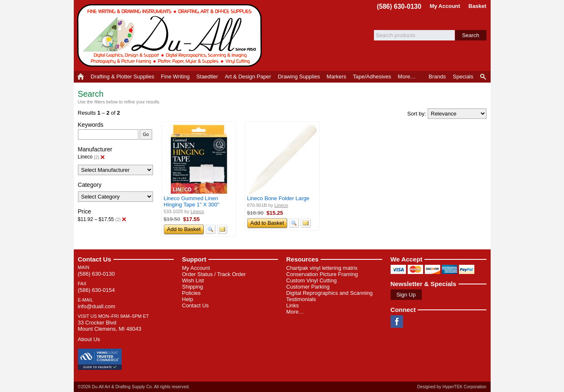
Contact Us (95, 259)
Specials (463, 77)
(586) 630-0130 (399, 6)
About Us (89, 339)
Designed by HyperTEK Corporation (452, 387)
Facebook (397, 322)
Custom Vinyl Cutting (312, 280)
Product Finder (484, 77)
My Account (445, 6)
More (407, 77)
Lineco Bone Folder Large (278, 198)
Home (81, 77)
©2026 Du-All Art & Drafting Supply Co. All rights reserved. (134, 387)
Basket (478, 6)
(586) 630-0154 (97, 290)
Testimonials (301, 299)
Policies (192, 293)
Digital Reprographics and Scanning (330, 293)
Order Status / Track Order (214, 274)
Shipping (193, 287)
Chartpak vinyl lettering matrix (322, 268)
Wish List (193, 280)
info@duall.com (97, 306)
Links (293, 305)
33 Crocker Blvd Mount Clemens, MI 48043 (110, 326)
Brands (437, 77)
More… (295, 312)
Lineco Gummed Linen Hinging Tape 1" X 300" (192, 201)
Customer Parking (308, 287)
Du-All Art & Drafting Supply (171, 35)
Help (188, 299)
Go (146, 134)
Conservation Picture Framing (322, 274)
